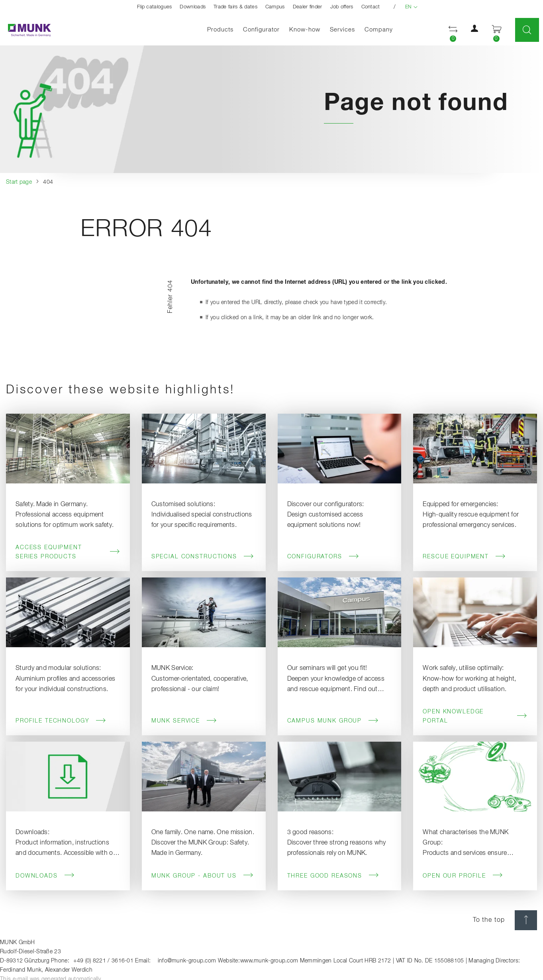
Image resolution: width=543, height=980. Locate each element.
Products (220, 30)
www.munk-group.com (269, 961)
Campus (275, 7)
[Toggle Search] (527, 30)
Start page (19, 182)
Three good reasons (333, 876)
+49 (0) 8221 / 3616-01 (103, 961)
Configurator (261, 30)
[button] (474, 30)
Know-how (305, 30)
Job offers (342, 7)
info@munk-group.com (187, 961)
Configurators (323, 557)
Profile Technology (61, 721)
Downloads (193, 7)
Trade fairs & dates (235, 7)
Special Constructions (203, 557)
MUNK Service (184, 721)
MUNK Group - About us (203, 876)
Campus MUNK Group (333, 721)
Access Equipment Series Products (68, 552)
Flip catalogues (155, 7)
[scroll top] (526, 920)
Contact (371, 7)
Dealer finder (308, 7)
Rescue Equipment (464, 557)
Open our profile (463, 876)
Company (379, 30)
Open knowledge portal (475, 716)
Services (342, 30)
